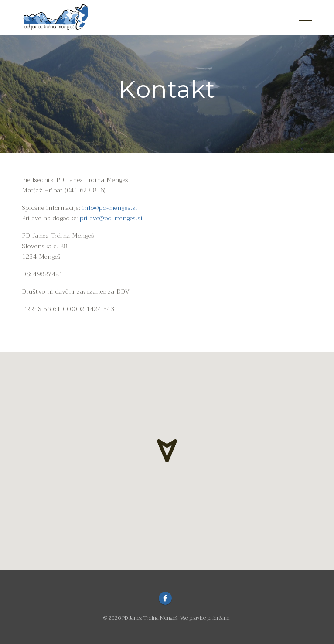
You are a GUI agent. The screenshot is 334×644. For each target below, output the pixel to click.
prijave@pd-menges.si (111, 218)
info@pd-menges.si (110, 208)
